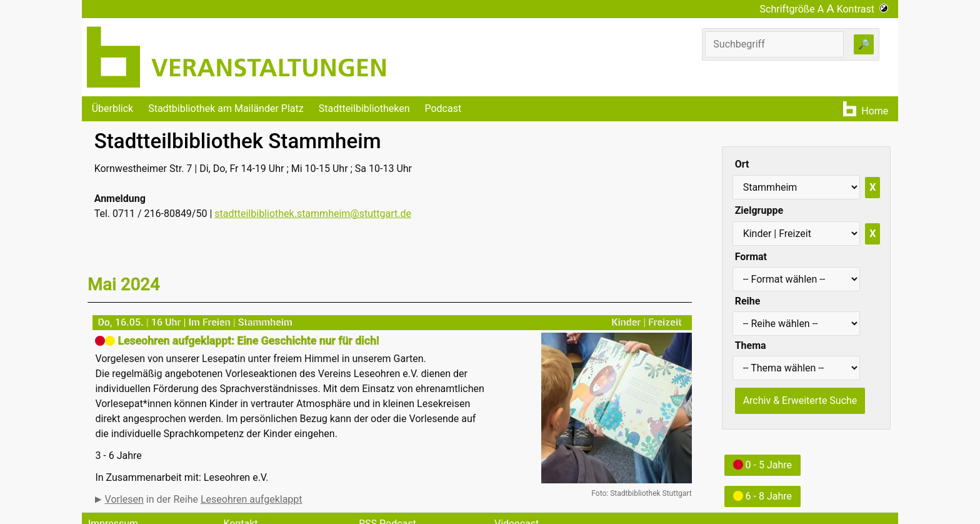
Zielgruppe (759, 210)
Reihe (748, 301)
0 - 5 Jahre (762, 465)
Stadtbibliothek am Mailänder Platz (226, 108)
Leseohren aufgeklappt (252, 499)
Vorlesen (124, 499)
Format (751, 257)
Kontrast (863, 9)
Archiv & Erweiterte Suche (800, 401)
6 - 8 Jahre (762, 496)
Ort (742, 164)
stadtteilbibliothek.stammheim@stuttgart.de (313, 214)
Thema (751, 345)
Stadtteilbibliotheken (364, 108)
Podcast (443, 108)
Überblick (113, 108)
